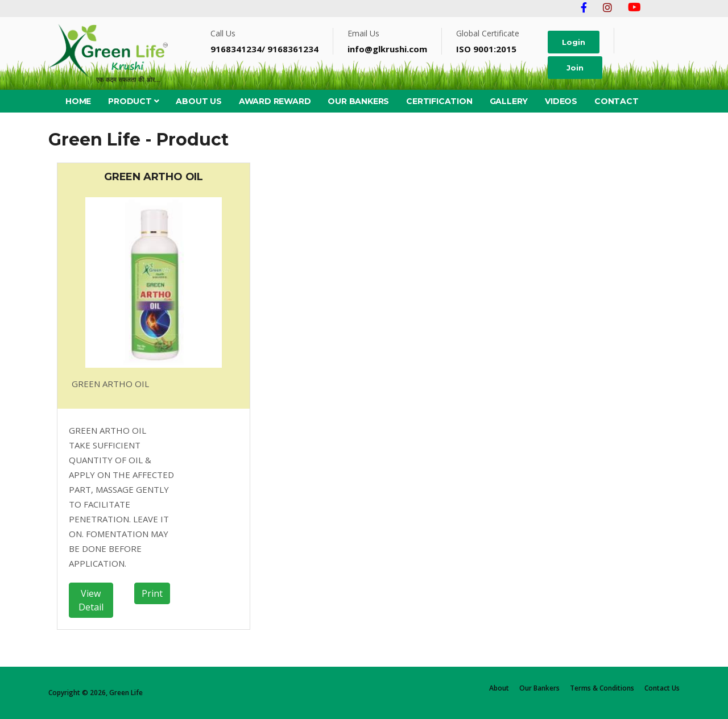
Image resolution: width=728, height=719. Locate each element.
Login (574, 42)
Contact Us (662, 688)
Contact (617, 101)
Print (152, 593)
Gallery (509, 101)
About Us (198, 101)
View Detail (91, 600)
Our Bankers (358, 101)
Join (575, 68)
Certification (439, 101)
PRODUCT (133, 101)
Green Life (126, 693)
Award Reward (275, 101)
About (499, 688)
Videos (561, 101)
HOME (78, 101)
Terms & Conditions (602, 688)
